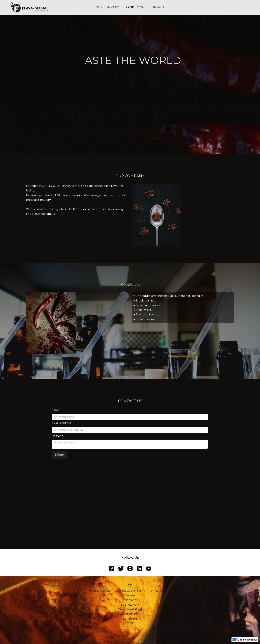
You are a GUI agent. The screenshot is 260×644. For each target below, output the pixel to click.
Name (55, 410)
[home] (29, 7)
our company (107, 7)
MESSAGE (58, 436)
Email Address (62, 423)
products (134, 7)
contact (157, 7)
